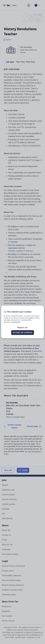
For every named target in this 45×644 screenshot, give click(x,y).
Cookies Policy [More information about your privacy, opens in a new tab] (16, 322)
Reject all (22, 328)
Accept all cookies (22, 333)
